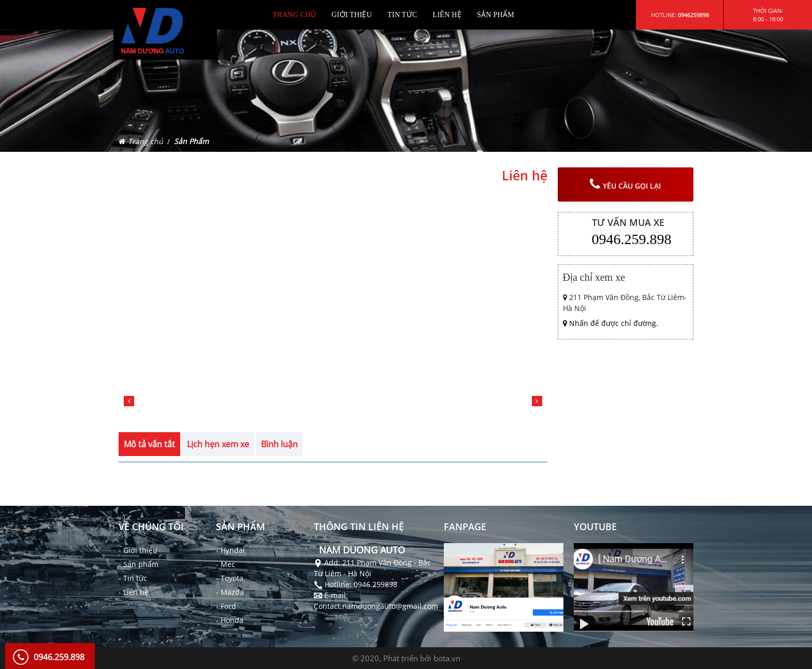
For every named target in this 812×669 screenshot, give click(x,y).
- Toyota (230, 578)
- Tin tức (133, 578)
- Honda (230, 620)
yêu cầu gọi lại (625, 184)
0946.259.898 (632, 239)
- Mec (226, 564)
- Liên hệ (134, 592)
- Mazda (230, 592)
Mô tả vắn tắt (149, 444)
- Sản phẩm (139, 564)
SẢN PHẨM (496, 15)
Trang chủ (146, 141)
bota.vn (447, 658)
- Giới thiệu (138, 550)
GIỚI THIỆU (352, 15)
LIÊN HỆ (447, 15)
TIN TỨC (402, 15)
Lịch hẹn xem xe (218, 444)
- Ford (226, 606)
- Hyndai (230, 550)
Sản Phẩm (191, 141)
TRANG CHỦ (295, 15)
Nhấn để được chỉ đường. (611, 323)
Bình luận (279, 444)
